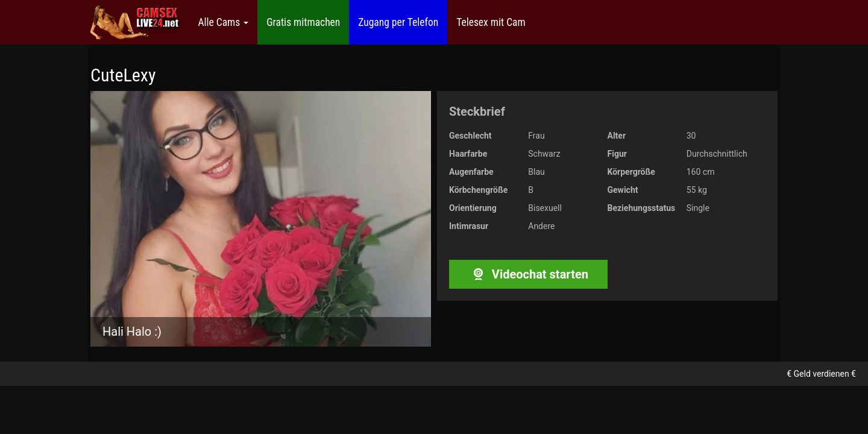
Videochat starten (528, 274)
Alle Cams (223, 22)
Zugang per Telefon (398, 22)
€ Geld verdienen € (821, 374)
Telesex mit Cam (491, 22)
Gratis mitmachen (303, 22)
